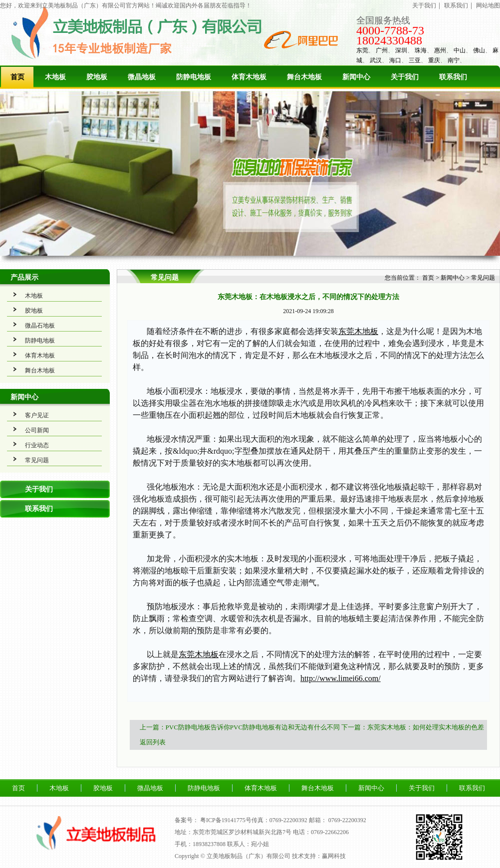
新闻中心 (356, 77)
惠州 (440, 50)
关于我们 (424, 5)
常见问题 (37, 460)
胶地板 (97, 77)
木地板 (55, 77)
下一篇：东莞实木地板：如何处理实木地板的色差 (413, 727)
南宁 (454, 60)
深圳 (401, 50)
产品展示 (24, 277)
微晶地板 (142, 77)
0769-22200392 (347, 820)
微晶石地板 (40, 326)
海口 (395, 60)
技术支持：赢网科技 (319, 856)
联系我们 (456, 5)
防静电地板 (194, 77)
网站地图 (488, 5)
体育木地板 (249, 77)
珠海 (421, 50)
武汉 (376, 60)
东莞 (362, 50)
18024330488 (389, 40)
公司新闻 (37, 430)
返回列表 (153, 742)
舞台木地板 (304, 77)
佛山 (479, 50)
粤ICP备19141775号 (226, 820)
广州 (382, 50)
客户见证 (37, 415)
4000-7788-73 (390, 30)
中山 (460, 50)
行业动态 (37, 445)
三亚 (415, 60)
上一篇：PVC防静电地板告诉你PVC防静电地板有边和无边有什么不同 (240, 727)
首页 (17, 77)
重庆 (434, 60)
